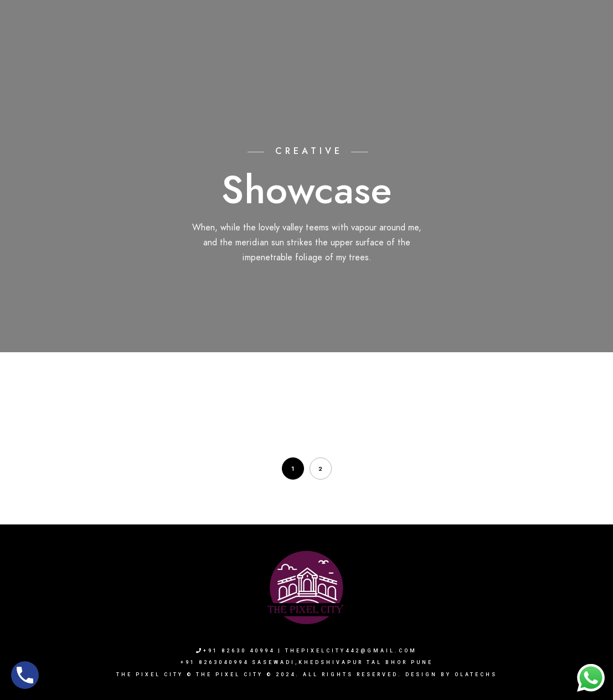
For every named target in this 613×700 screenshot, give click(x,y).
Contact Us (552, 45)
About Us (298, 45)
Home (254, 45)
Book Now (454, 45)
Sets (342, 45)
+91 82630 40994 (235, 651)
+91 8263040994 (473, 23)
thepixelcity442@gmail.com (351, 651)
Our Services (392, 45)
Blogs (502, 45)
